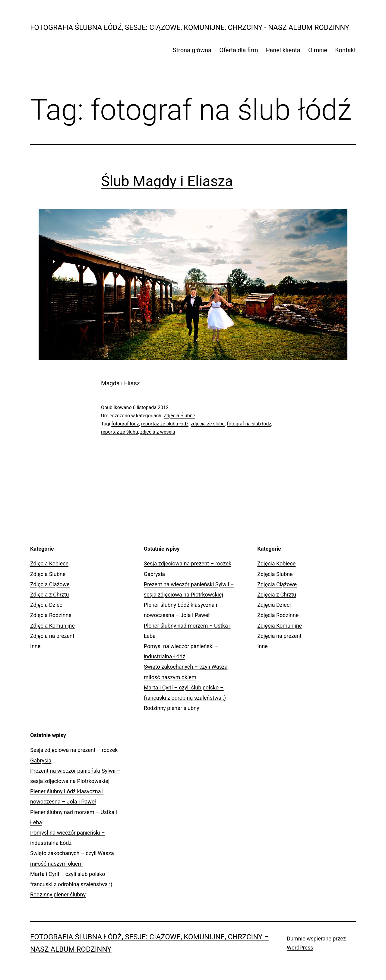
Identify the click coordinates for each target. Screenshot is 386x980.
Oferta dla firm (239, 50)
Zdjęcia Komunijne (52, 626)
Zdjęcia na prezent (52, 636)
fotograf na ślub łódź (249, 424)
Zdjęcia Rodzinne (51, 615)
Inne (35, 646)
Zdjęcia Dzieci (47, 605)
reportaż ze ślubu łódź (165, 424)
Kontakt (345, 50)
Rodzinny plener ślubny (172, 708)
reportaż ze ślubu (120, 432)
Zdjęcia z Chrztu (50, 595)
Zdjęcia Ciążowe (50, 584)
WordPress (300, 948)
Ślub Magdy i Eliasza (167, 181)
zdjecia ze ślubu (208, 424)
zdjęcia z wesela (158, 432)
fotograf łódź (125, 424)
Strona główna (192, 50)
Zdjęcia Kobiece (49, 563)
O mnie (318, 50)
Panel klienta (283, 50)
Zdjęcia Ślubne (179, 416)
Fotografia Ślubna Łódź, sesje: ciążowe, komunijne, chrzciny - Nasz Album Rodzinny (190, 27)
